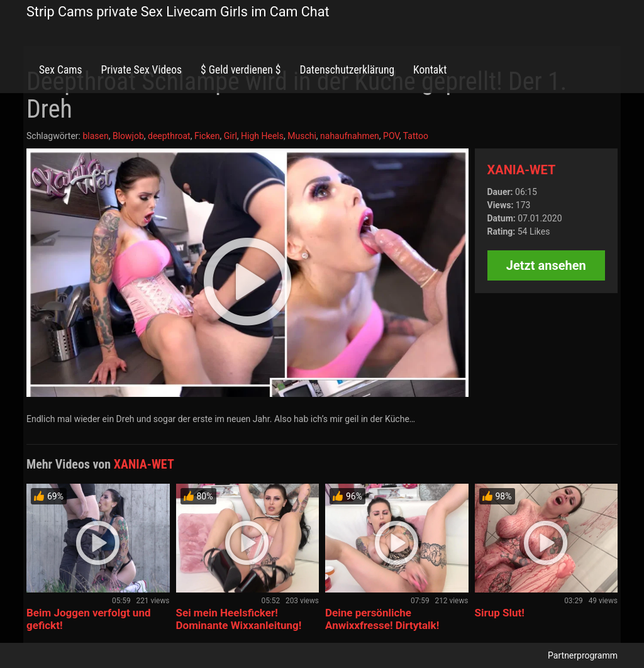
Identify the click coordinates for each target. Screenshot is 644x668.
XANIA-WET (522, 170)
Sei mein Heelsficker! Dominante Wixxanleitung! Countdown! (239, 625)
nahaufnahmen (350, 136)
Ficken (207, 136)
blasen (95, 136)
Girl (230, 136)
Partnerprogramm (583, 655)
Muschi (302, 136)
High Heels (262, 136)
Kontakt (430, 70)
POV (391, 136)
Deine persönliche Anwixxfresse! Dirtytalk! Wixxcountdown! (382, 625)
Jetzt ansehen (546, 265)
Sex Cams (60, 70)
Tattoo (416, 136)
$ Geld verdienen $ (241, 70)
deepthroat (169, 136)
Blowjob (128, 136)
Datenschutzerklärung (347, 70)
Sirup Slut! (500, 613)
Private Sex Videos (141, 70)
